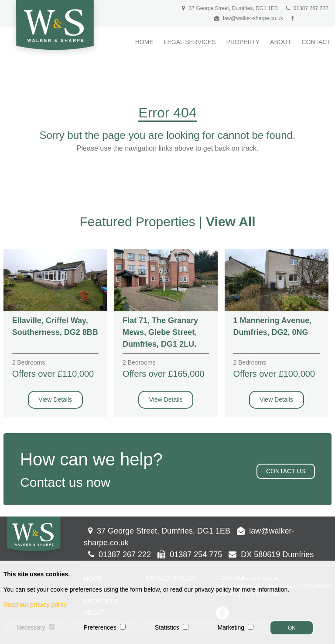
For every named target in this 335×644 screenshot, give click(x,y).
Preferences (100, 627)
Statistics (167, 627)
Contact (316, 42)
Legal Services (190, 42)
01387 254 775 (190, 554)
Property (243, 42)
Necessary (31, 627)
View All (231, 222)
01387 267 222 (307, 8)
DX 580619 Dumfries (271, 554)
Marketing (231, 627)
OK (292, 628)
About (280, 42)
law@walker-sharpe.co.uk (253, 18)
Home (144, 42)
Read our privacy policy (35, 605)
